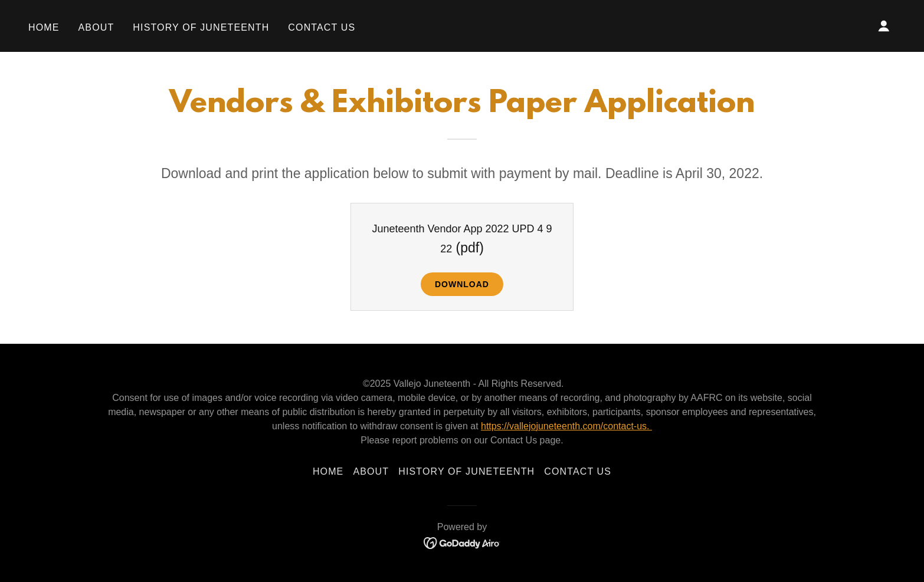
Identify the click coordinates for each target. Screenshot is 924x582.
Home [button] (328, 471)
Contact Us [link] (322, 27)
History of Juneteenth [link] (201, 27)
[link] (462, 542)
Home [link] (44, 27)
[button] (884, 26)
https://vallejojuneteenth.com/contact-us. (566, 426)
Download (462, 284)
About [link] (96, 27)
